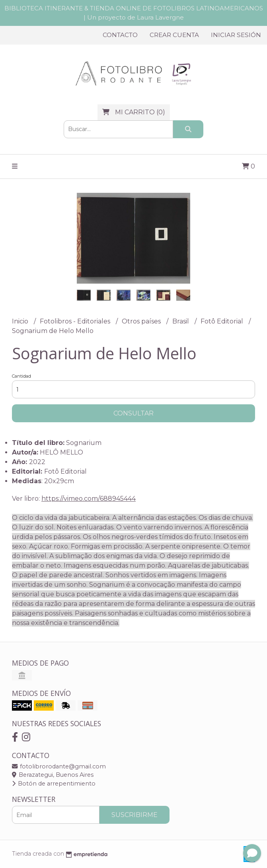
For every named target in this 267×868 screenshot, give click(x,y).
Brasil (181, 321)
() (134, 112)
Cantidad (21, 376)
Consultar (133, 413)
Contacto (120, 35)
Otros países (142, 321)
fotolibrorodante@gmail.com (59, 766)
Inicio (21, 321)
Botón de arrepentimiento (54, 784)
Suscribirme (134, 815)
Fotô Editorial (223, 321)
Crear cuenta (174, 35)
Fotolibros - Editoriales (76, 321)
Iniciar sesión (236, 35)
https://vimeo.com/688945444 (89, 499)
